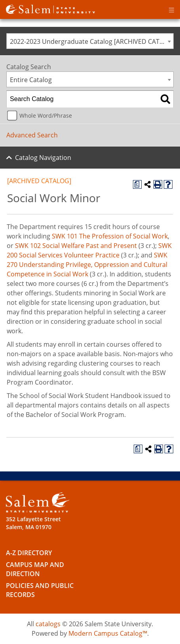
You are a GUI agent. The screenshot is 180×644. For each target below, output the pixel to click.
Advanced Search (32, 135)
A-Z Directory (29, 553)
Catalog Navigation (43, 158)
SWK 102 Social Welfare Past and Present (76, 246)
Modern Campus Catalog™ (108, 633)
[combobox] (90, 41)
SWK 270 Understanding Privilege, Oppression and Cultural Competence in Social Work (87, 265)
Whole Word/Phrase (46, 115)
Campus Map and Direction (35, 569)
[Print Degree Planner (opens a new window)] (137, 184)
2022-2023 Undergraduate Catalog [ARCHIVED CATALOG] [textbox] (92, 41)
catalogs (48, 624)
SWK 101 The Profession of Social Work (110, 236)
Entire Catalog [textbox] (31, 80)
